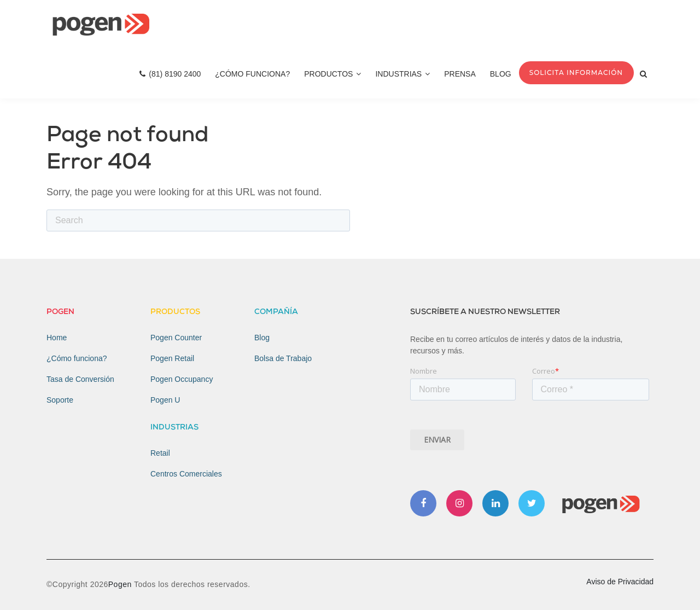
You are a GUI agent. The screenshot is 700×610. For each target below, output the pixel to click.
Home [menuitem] (57, 338)
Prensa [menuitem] (460, 74)
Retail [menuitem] (160, 453)
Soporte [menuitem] (60, 400)
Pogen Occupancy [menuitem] (182, 379)
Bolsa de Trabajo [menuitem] (283, 358)
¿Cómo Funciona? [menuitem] (252, 74)
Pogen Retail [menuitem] (172, 358)
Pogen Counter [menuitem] (176, 338)
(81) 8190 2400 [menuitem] (170, 74)
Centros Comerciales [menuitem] (186, 474)
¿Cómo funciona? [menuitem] (77, 358)
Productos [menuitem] (332, 74)
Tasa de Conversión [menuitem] (80, 379)
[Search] (198, 220)
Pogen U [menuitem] (165, 400)
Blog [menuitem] (501, 74)
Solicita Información (576, 72)
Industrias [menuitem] (402, 74)
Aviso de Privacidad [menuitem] (620, 582)
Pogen (121, 584)
